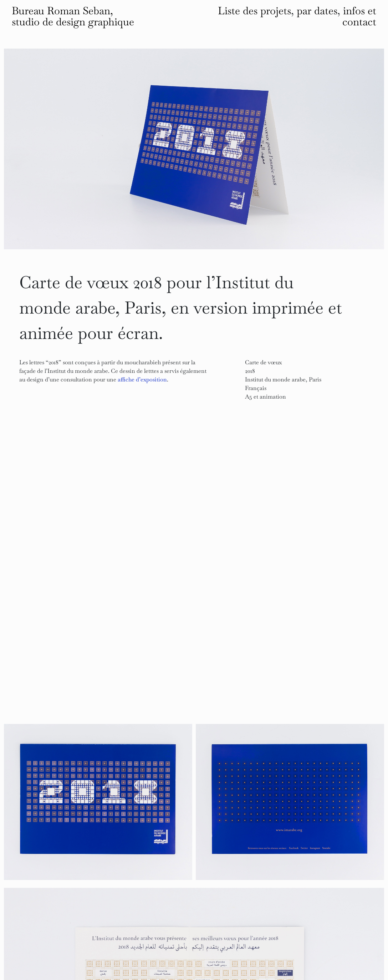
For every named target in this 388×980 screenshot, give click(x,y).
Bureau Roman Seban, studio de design (73, 16)
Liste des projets (254, 11)
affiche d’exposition (142, 379)
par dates (317, 11)
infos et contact (359, 16)
